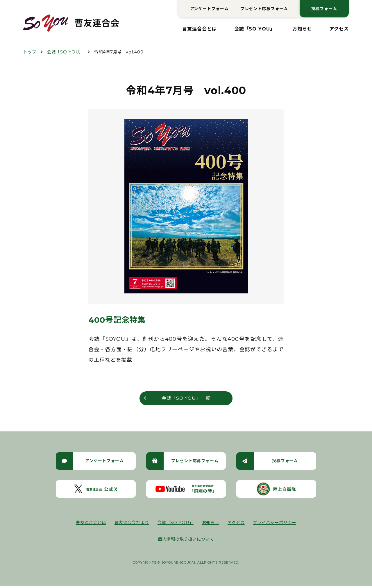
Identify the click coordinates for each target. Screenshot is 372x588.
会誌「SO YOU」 (255, 29)
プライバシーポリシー (274, 524)
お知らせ (302, 29)
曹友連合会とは (199, 29)
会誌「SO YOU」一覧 (186, 399)
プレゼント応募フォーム (264, 9)
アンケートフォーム (209, 9)
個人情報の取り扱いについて (186, 541)
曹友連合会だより (132, 524)
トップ (30, 52)
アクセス (339, 29)
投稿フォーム (324, 9)
